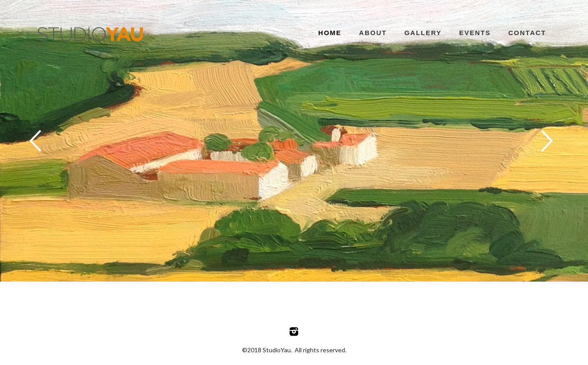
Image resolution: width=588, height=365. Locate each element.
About (373, 33)
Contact (527, 33)
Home (330, 33)
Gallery (423, 33)
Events (475, 33)
